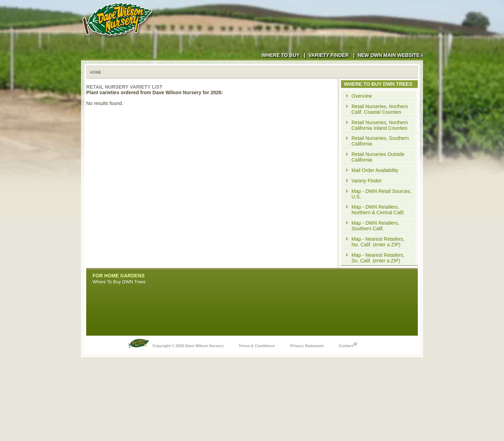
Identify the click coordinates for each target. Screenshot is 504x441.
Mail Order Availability (375, 170)
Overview (362, 96)
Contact (348, 344)
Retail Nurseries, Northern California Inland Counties (380, 125)
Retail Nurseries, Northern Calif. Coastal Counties (380, 109)
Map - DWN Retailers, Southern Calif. (375, 226)
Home (96, 72)
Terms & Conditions (257, 346)
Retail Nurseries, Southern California (380, 141)
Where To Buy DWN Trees (119, 282)
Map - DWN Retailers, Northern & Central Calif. (378, 210)
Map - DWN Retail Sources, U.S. (381, 194)
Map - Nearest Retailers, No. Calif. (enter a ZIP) (378, 242)
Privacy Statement (307, 346)
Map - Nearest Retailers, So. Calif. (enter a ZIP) (378, 258)
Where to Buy (280, 55)
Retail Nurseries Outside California (378, 157)
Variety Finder (329, 55)
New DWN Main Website (390, 55)
